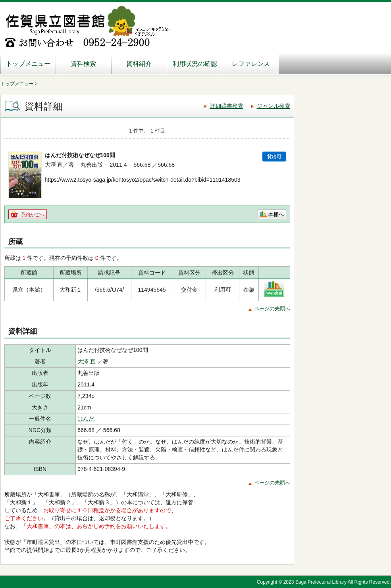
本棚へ (276, 214)
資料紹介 (139, 64)
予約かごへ (33, 215)
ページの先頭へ (272, 308)
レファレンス (251, 64)
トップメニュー (28, 64)
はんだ (86, 419)
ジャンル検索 (274, 106)
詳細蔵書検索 (227, 106)
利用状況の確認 (195, 64)
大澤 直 (87, 361)
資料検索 (83, 64)
